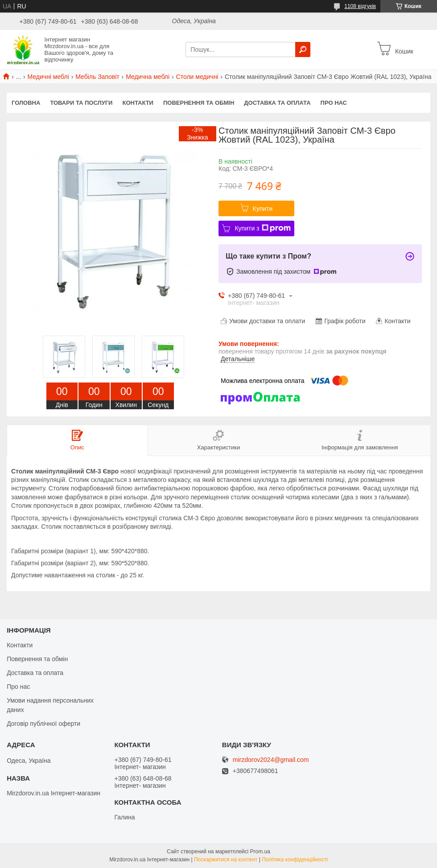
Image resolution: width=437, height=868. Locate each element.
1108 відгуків (360, 6)
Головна (26, 103)
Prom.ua (260, 852)
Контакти (138, 103)
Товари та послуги (81, 103)
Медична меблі (148, 77)
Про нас (334, 103)
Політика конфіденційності (295, 860)
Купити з (262, 228)
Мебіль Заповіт (97, 77)
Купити (263, 209)
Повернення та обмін (199, 103)
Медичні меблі (48, 77)
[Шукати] (303, 49)
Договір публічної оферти (43, 724)
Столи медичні (197, 77)
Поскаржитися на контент (226, 860)
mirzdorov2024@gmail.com (271, 760)
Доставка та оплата (277, 103)
